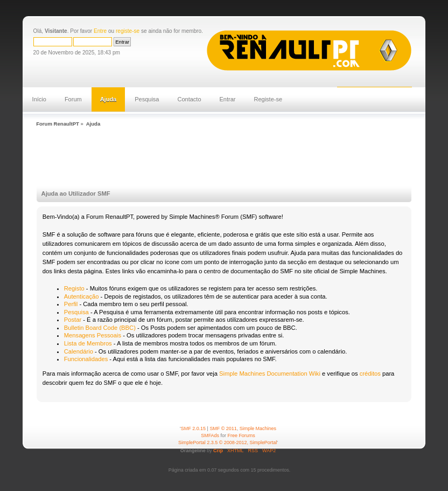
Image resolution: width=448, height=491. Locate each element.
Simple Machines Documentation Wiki (270, 374)
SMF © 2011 (223, 428)
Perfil (71, 304)
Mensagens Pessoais (93, 335)
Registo (74, 288)
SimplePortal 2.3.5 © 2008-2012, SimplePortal (227, 442)
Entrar (228, 99)
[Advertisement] (229, 158)
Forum (73, 99)
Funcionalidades (86, 359)
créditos (370, 374)
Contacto (190, 99)
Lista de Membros (88, 343)
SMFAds (210, 435)
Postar (73, 320)
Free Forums (241, 435)
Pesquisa (147, 99)
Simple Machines (258, 428)
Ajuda (108, 99)
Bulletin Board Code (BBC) (100, 328)
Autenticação (82, 296)
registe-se (128, 31)
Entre (100, 31)
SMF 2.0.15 (193, 428)
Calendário (79, 351)
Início (39, 99)
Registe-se (268, 99)
